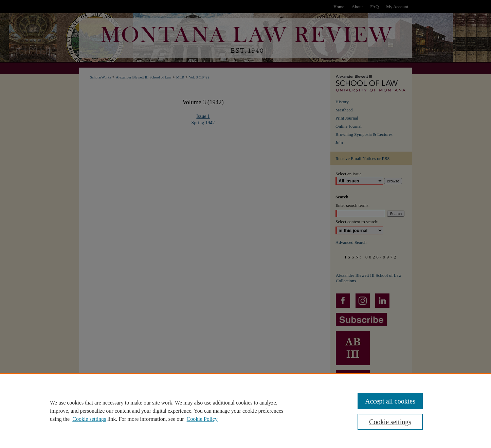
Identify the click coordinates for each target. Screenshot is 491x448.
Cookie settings (89, 419)
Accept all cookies (390, 401)
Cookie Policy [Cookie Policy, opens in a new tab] (202, 419)
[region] (245, 411)
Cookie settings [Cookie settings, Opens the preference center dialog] (390, 422)
